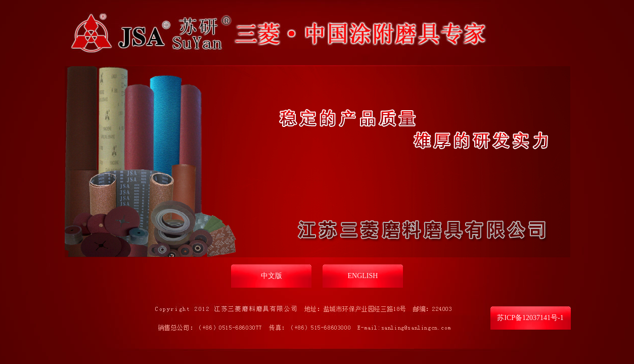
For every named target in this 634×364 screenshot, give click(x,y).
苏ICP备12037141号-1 (530, 318)
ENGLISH (363, 276)
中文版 (271, 276)
